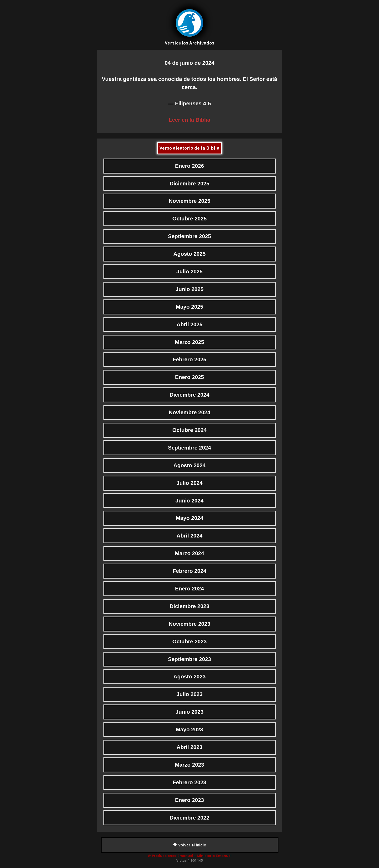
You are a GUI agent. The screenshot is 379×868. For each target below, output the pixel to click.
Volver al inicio (190, 845)
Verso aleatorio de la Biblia (189, 148)
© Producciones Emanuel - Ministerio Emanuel (190, 856)
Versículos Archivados (189, 43)
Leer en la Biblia (189, 120)
